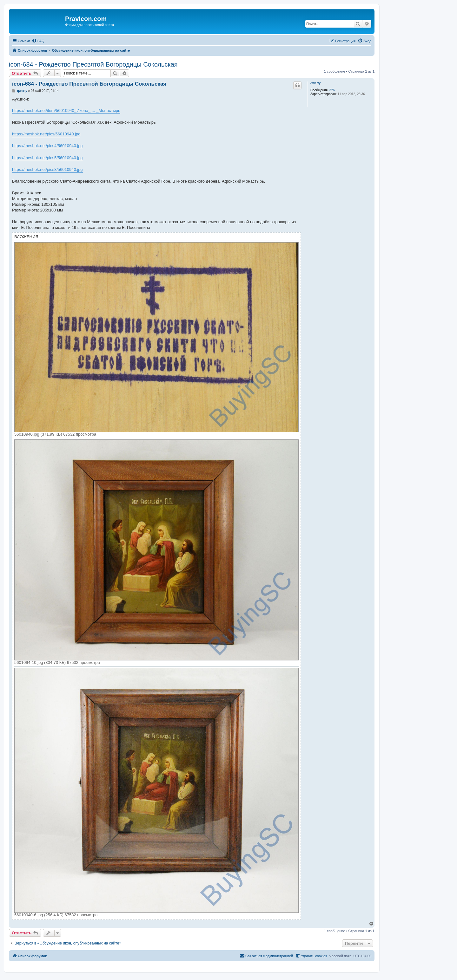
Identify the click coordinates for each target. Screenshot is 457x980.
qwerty (315, 83)
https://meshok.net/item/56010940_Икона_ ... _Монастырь (66, 110)
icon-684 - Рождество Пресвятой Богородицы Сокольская (93, 64)
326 (332, 90)
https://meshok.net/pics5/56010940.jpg (47, 158)
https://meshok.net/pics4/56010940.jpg (47, 146)
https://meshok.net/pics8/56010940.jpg (47, 169)
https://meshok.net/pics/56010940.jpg (46, 134)
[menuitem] (38, 41)
